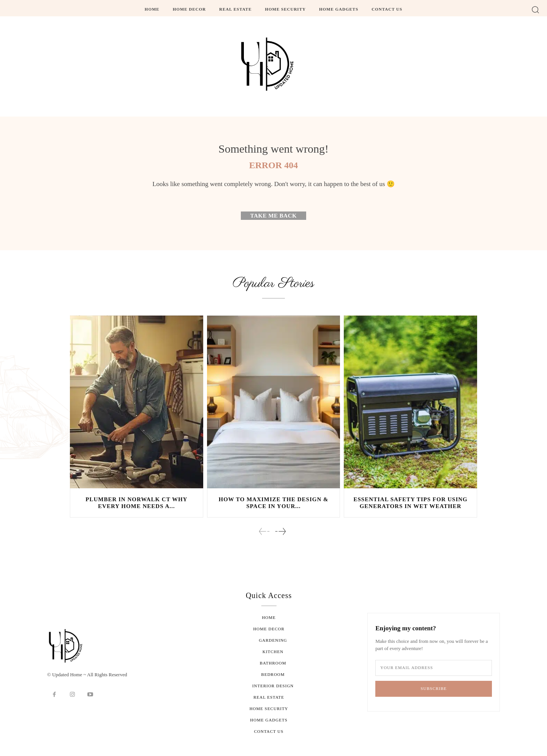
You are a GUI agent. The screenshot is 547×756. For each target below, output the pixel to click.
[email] (434, 668)
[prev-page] (264, 532)
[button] (535, 9)
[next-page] (280, 532)
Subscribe (434, 688)
